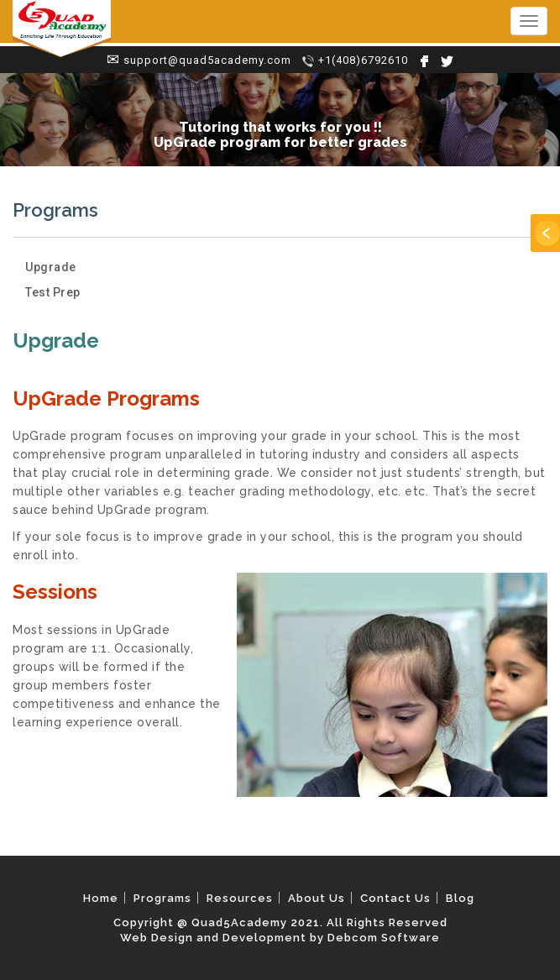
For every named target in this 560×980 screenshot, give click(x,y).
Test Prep (53, 292)
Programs (162, 898)
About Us (317, 898)
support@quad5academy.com (207, 60)
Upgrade (51, 267)
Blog (460, 898)
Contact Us (395, 898)
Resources (240, 898)
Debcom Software (384, 938)
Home (101, 898)
